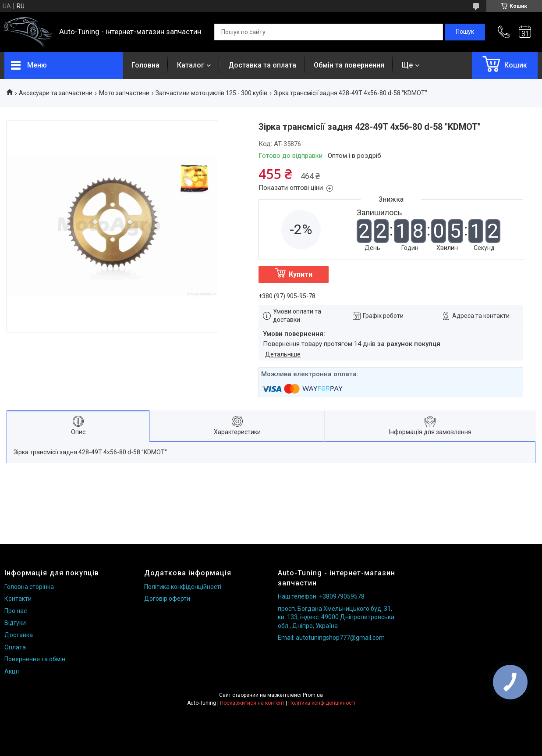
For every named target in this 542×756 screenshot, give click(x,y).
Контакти (18, 599)
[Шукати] (465, 32)
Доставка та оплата (262, 65)
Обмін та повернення (349, 65)
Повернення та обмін (35, 659)
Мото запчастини (124, 93)
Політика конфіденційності (183, 587)
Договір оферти (167, 599)
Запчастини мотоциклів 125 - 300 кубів (211, 93)
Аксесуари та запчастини (56, 93)
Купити (301, 274)
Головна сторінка (29, 587)
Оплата (15, 647)
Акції (12, 671)
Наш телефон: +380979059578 (321, 596)
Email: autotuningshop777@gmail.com (331, 638)
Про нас (16, 611)
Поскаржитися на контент (252, 703)
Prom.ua (313, 695)
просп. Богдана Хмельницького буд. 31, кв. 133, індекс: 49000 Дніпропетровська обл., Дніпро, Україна (336, 617)
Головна (145, 65)
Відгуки (15, 623)
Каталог (191, 65)
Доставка (19, 635)
